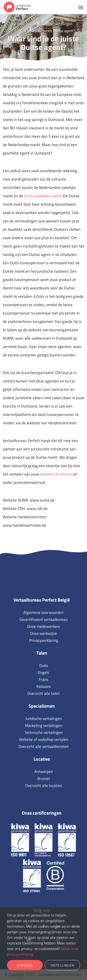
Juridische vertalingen (44, 719)
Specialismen (42, 706)
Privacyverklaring (44, 640)
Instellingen (62, 965)
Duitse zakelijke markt (43, 196)
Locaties (42, 759)
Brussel (44, 779)
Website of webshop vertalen (43, 739)
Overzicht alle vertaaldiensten (44, 746)
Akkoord (25, 965)
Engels (44, 672)
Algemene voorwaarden (43, 612)
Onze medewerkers (43, 626)
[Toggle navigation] (81, 7)
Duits (44, 666)
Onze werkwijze (43, 633)
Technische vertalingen (44, 732)
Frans (43, 679)
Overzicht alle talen (43, 693)
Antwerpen (44, 772)
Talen (42, 653)
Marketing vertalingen (44, 726)
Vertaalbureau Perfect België (42, 600)
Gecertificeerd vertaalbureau (43, 619)
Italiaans (44, 686)
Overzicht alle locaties (44, 786)
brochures (64, 474)
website (47, 474)
